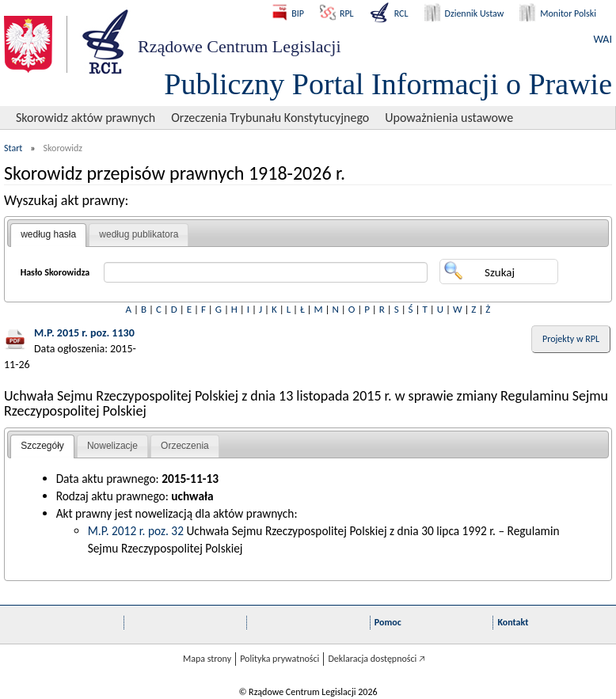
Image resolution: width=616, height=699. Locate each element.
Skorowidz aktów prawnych (86, 118)
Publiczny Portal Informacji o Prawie (388, 84)
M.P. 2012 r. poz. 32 (136, 531)
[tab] (48, 235)
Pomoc (388, 622)
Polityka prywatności (279, 659)
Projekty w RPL (571, 339)
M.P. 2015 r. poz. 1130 (84, 333)
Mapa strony (207, 659)
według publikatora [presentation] (139, 234)
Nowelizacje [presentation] (112, 446)
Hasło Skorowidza (55, 272)
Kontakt (513, 622)
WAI (603, 39)
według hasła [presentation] (48, 234)
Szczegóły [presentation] (42, 446)
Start (13, 148)
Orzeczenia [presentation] (185, 446)
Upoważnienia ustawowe (449, 118)
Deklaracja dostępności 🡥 (376, 659)
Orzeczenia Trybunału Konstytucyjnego (270, 118)
